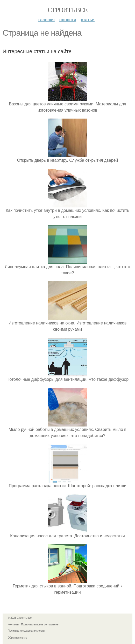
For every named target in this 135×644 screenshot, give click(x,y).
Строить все (67, 10)
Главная (47, 20)
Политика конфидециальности (26, 631)
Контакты (13, 624)
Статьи (88, 20)
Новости (68, 20)
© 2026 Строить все (20, 618)
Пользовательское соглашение (40, 624)
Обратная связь (17, 638)
